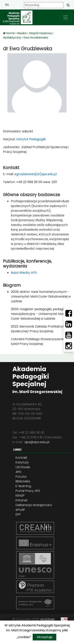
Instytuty (22, 462)
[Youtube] (69, 335)
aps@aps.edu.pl (37, 442)
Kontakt (21, 458)
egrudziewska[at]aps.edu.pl (36, 174)
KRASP (20, 496)
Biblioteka (23, 481)
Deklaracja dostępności (34, 505)
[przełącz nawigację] (66, 17)
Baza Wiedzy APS (24, 273)
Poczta (21, 477)
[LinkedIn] (69, 324)
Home (11, 33)
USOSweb (23, 467)
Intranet (22, 500)
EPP (18, 514)
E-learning (23, 486)
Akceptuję (44, 637)
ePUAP (20, 510)
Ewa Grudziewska (36, 37)
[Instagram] (69, 346)
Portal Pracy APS (28, 491)
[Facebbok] (69, 313)
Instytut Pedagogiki (31, 139)
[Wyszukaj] (44, 5)
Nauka (22, 33)
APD (18, 472)
